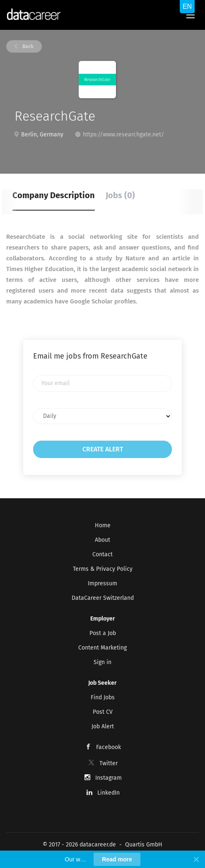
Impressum (102, 583)
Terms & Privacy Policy (103, 569)
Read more (117, 859)
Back (27, 46)
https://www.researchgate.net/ (123, 135)
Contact (102, 554)
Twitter (109, 763)
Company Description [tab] (54, 195)
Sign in (102, 662)
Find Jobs (103, 697)
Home (103, 525)
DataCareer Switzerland (103, 598)
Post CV (103, 712)
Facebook (109, 747)
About (102, 540)
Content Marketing (102, 648)
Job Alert (103, 726)
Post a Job (103, 633)
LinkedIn (109, 793)
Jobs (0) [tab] (120, 195)
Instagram (109, 778)
